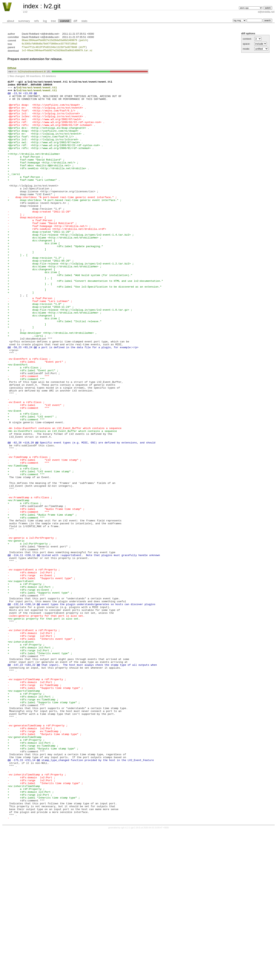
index (31, 6)
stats (84, 21)
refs (36, 21)
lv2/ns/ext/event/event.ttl (32, 73)
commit (65, 21)
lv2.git (52, 6)
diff (75, 21)
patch (83, 41)
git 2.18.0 (136, 977)
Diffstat (12, 69)
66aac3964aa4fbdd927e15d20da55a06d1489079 (49, 41)
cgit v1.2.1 (126, 977)
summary (24, 21)
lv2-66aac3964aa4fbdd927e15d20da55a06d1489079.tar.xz (57, 52)
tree (53, 21)
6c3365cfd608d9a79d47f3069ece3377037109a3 (49, 44)
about (10, 21)
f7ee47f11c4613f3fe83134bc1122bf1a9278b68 (49, 48)
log (45, 21)
